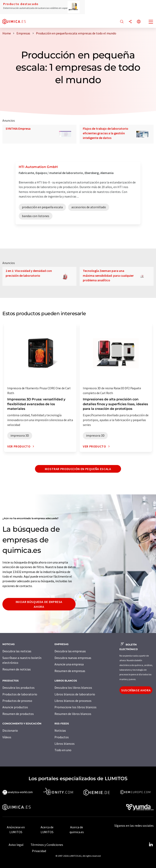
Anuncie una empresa (69, 664)
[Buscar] (122, 22)
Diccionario (10, 730)
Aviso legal (16, 845)
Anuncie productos (15, 707)
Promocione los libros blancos (75, 707)
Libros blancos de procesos (73, 701)
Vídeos (7, 737)
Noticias (60, 730)
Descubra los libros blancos (73, 688)
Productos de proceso (17, 701)
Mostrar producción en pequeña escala (78, 469)
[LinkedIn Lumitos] (151, 845)
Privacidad (39, 851)
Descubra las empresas (70, 651)
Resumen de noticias (17, 669)
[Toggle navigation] (151, 22)
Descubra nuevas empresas (73, 658)
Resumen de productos (18, 714)
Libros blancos (65, 744)
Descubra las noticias (17, 651)
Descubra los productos (18, 688)
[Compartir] (130, 22)
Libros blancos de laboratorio (75, 694)
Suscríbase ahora (136, 690)
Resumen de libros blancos (73, 714)
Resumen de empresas (70, 671)
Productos (62, 737)
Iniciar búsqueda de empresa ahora (39, 604)
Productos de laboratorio (20, 694)
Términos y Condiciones (47, 845)
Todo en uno (63, 750)
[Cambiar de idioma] (139, 22)
